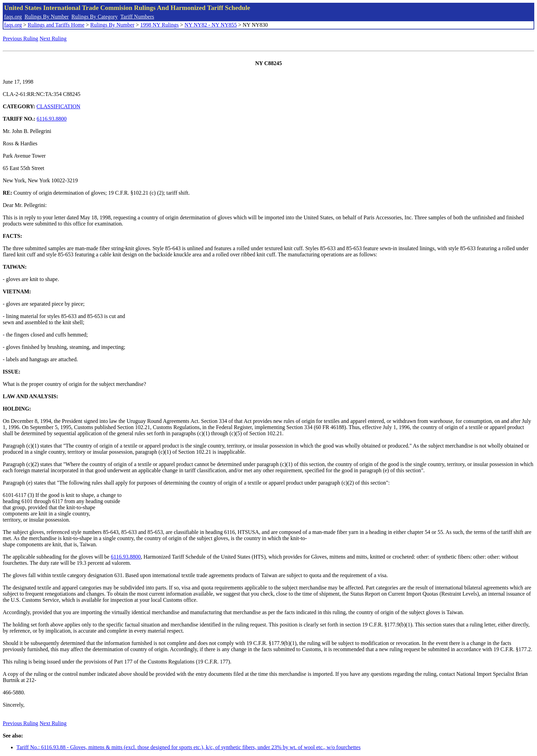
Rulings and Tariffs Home (56, 25)
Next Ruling (53, 39)
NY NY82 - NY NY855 (211, 25)
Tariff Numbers (137, 17)
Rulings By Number (47, 17)
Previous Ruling (21, 39)
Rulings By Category (95, 17)
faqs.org (13, 17)
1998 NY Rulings (160, 25)
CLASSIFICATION (59, 106)
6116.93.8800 (52, 119)
